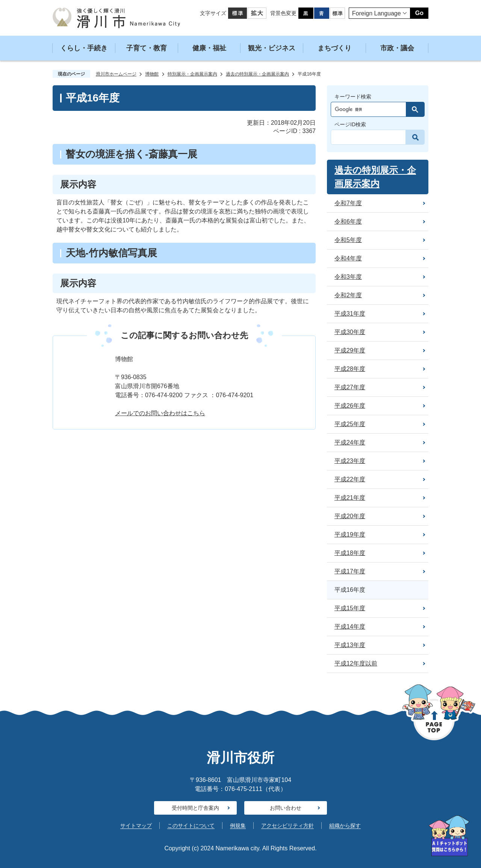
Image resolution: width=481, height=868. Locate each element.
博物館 (152, 74)
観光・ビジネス (272, 48)
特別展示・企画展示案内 (192, 74)
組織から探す (345, 826)
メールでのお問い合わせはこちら (160, 413)
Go (419, 13)
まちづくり (334, 48)
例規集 (238, 826)
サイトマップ (136, 826)
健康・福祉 (209, 48)
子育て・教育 (147, 48)
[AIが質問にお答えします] (449, 836)
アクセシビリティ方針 (287, 826)
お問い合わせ (286, 808)
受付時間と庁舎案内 (195, 808)
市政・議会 (397, 48)
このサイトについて (191, 826)
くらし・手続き (84, 48)
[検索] (370, 109)
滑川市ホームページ (116, 74)
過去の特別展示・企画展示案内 (257, 74)
